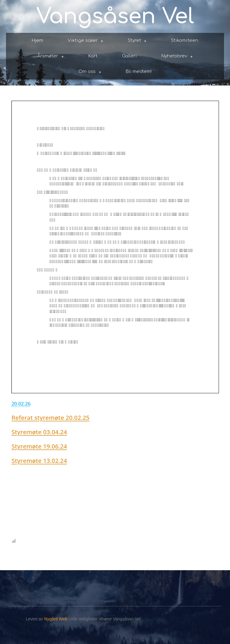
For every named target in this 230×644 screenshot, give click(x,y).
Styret (137, 41)
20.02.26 (21, 404)
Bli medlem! (139, 72)
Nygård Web (56, 619)
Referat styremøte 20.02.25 (50, 418)
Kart (93, 56)
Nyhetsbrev (177, 56)
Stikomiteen (185, 40)
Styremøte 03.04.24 (39, 432)
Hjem (37, 40)
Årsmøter (50, 56)
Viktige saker (86, 41)
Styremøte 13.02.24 (39, 461)
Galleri (129, 56)
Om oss (90, 72)
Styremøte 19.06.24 (39, 446)
